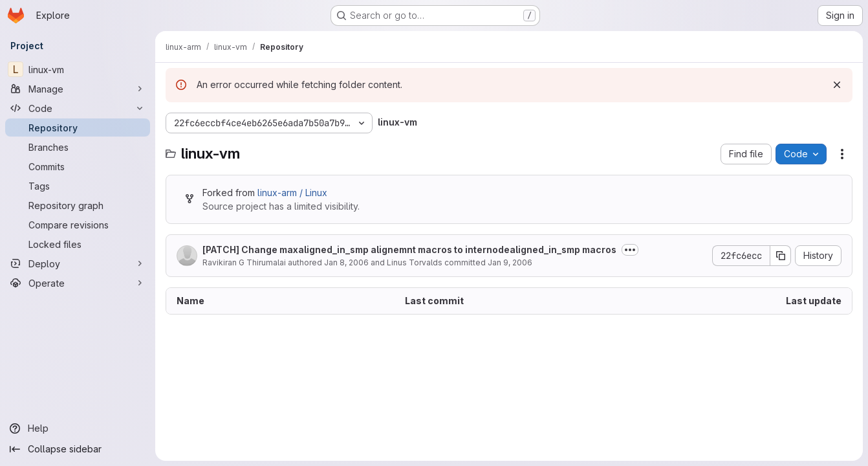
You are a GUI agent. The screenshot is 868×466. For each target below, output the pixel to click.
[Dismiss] (837, 85)
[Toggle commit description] (630, 250)
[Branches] (78, 147)
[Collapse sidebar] (78, 449)
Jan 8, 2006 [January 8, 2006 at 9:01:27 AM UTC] (346, 262)
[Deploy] (78, 263)
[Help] (78, 428)
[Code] (78, 108)
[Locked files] (78, 244)
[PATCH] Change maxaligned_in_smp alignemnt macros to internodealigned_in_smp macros (409, 250)
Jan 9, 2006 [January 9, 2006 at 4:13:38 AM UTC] (510, 262)
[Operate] (78, 283)
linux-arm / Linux (292, 193)
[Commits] (78, 166)
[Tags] (78, 186)
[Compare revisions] (78, 225)
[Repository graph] (78, 205)
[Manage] (78, 89)
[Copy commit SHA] (781, 256)
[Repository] (78, 128)
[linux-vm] (78, 69)
